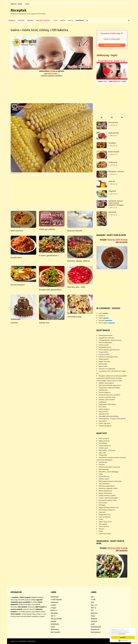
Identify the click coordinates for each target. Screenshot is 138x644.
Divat (92, 602)
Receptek (19, 10)
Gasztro (30, 20)
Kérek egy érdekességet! (112, 45)
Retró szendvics (113, 122)
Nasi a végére (107, 323)
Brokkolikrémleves (105, 347)
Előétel (102, 316)
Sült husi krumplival (18, 285)
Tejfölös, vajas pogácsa (106, 383)
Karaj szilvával (103, 411)
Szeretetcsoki (95, 629)
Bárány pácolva (104, 359)
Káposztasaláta (104, 469)
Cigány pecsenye (114, 133)
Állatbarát (94, 619)
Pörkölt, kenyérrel (114, 152)
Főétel (104, 318)
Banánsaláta (103, 364)
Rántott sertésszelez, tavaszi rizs (109, 467)
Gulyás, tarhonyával (105, 493)
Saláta (101, 474)
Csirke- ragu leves (105, 423)
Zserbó (101, 519)
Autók (93, 624)
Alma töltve (102, 407)
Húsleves (102, 465)
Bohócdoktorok (96, 632)
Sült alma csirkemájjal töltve (108, 357)
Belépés (27, 4)
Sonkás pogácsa (104, 409)
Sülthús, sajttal (104, 479)
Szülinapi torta (44, 323)
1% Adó (93, 600)
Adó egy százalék (56, 619)
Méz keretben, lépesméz (107, 510)
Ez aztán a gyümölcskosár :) (49, 256)
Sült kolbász (112, 143)
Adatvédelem (23, 641)
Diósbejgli (102, 505)
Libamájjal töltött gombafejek (109, 416)
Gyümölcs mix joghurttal (107, 369)
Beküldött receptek (43, 20)
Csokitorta (14, 323)
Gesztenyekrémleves (106, 335)
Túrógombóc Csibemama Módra (109, 388)
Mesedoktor (54, 613)
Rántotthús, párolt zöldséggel (109, 472)
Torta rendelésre (104, 484)
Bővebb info (122, 634)
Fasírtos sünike (104, 345)
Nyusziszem (103, 421)
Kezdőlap (12, 20)
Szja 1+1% (94, 605)
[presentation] (102, 117)
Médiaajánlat (31, 641)
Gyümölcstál (112, 212)
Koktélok (53, 621)
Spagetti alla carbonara (106, 338)
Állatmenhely (55, 629)
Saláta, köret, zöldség (36, 30)
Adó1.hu (94, 608)
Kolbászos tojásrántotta (107, 486)
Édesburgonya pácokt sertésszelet (110, 481)
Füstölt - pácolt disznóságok (108, 498)
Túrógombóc (112, 191)
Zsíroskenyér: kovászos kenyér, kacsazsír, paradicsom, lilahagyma (116, 203)
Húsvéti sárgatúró (105, 392)
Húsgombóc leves (105, 514)
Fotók (55, 20)
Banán (101, 531)
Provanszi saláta (104, 354)
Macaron (102, 529)
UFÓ (92, 610)
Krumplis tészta (16, 258)
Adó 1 (93, 597)
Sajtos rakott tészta (105, 522)
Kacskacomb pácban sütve (108, 500)
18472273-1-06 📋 (52, 74)
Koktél (63, 20)
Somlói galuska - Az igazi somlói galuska (112, 419)
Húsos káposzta (104, 476)
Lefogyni (53, 608)
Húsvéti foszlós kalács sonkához (109, 395)
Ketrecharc (94, 613)
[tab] (102, 117)
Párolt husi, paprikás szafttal (108, 488)
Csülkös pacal (113, 162)
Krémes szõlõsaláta (105, 342)
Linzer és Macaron (105, 517)
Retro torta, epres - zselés (76, 287)
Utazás (53, 627)
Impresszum (14, 641)
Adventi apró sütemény (47, 229)
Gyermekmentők (96, 627)
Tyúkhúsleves (103, 390)
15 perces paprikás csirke (107, 397)
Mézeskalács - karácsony (116, 172)
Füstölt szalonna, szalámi (107, 495)
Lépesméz (102, 512)
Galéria (15, 30)
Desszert (105, 320)
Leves (103, 313)
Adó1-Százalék (55, 632)
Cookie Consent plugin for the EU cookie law (123, 640)
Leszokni (53, 605)
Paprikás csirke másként (107, 400)
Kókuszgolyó (103, 524)
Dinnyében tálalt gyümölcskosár (50, 290)
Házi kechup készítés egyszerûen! (110, 385)
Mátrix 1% (54, 610)
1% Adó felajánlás (56, 600)
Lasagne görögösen (105, 426)
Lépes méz (112, 181)
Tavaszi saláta (103, 352)
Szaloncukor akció (105, 534)
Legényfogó (103, 402)
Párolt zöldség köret (105, 491)
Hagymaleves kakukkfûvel (107, 404)
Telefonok (94, 621)
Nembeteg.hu (55, 624)
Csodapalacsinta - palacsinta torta (110, 340)
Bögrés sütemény (104, 362)
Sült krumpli (103, 503)
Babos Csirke (103, 366)
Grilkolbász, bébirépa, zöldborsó (79, 261)
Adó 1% (71, 20)
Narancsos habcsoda (75, 231)
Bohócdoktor (55, 597)
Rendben (123, 637)
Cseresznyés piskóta (74, 317)
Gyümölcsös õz (104, 414)
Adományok (80, 20)
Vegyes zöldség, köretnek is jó (109, 507)
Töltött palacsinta (17, 231)
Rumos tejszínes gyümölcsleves (109, 350)
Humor (93, 616)
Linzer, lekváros (104, 526)
